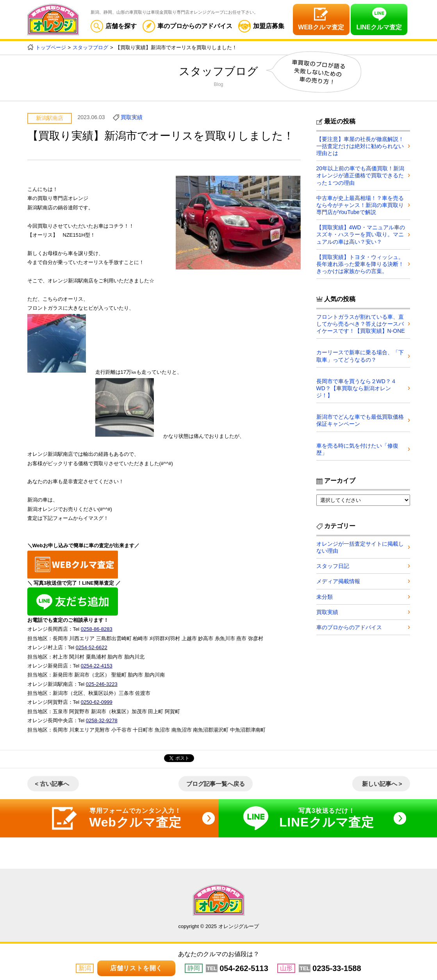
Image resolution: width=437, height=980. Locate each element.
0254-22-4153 (97, 666)
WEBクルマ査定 (321, 27)
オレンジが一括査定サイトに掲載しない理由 (360, 547)
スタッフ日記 (333, 566)
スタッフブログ (90, 47)
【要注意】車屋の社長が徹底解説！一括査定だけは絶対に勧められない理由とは (360, 146)
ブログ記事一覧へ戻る (216, 784)
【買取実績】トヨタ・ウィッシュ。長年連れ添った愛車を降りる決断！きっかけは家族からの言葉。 (360, 264)
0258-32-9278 (102, 720)
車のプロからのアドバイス (187, 26)
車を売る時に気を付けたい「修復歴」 (357, 449)
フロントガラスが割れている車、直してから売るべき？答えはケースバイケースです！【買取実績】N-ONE (361, 324)
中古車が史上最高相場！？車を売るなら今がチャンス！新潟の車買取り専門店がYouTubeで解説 (360, 205)
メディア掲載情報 (338, 581)
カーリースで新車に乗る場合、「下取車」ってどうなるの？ (360, 356)
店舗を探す (114, 26)
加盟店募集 (261, 26)
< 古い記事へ (52, 784)
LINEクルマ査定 (379, 27)
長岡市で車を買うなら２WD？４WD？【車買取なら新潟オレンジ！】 (356, 388)
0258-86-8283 (97, 629)
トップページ (51, 47)
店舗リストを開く (136, 968)
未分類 (325, 597)
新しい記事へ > (382, 784)
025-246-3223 (102, 684)
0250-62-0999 (97, 702)
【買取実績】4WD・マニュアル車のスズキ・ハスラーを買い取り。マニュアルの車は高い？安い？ (361, 234)
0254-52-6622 (92, 647)
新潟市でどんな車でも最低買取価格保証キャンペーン (360, 420)
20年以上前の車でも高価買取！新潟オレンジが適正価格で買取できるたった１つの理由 (360, 175)
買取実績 (132, 117)
